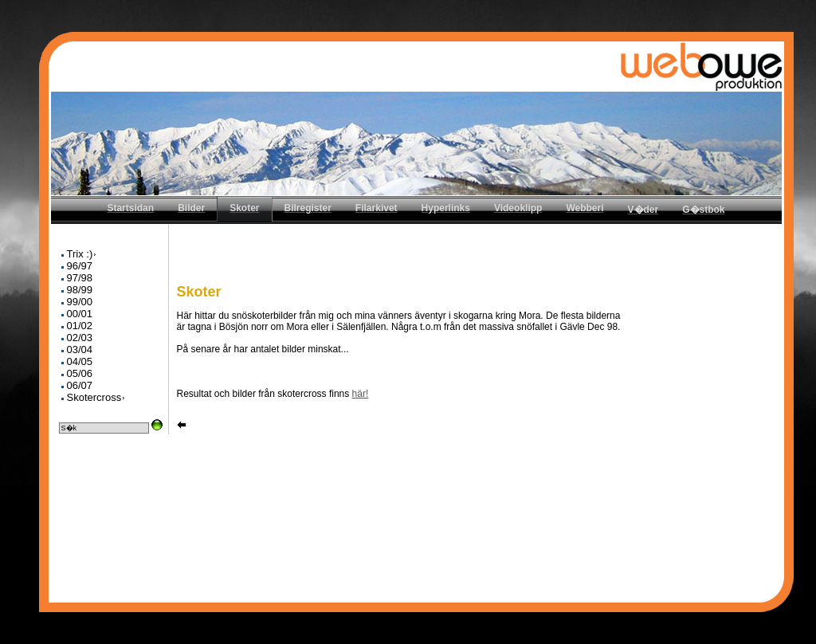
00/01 (80, 314)
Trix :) (82, 254)
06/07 (80, 385)
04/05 (80, 361)
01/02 (80, 326)
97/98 (80, 278)
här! (361, 394)
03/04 (80, 349)
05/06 (80, 373)
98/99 (80, 290)
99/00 (80, 302)
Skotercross (97, 397)
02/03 (80, 338)
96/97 (80, 266)
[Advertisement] (478, 260)
